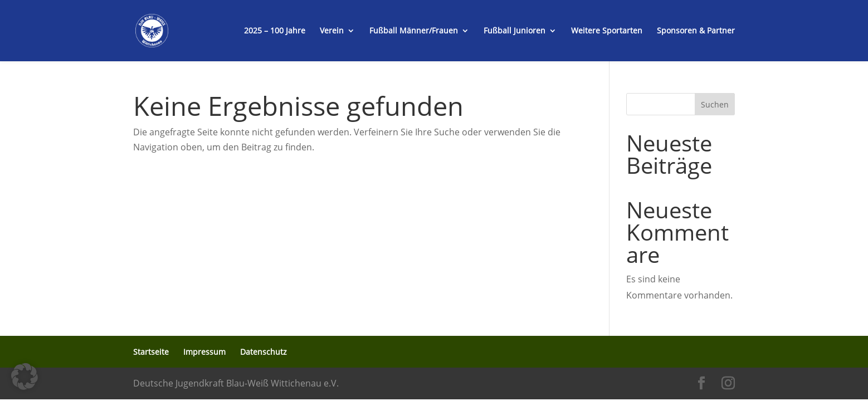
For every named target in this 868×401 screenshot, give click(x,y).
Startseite (151, 352)
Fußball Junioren (515, 31)
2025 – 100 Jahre (275, 31)
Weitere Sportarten (607, 31)
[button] (25, 376)
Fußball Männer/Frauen (414, 31)
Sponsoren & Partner (696, 31)
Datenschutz (264, 352)
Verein (332, 31)
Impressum (204, 352)
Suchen (715, 104)
